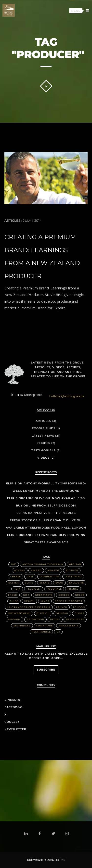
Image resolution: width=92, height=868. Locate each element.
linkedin (27, 835)
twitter (54, 835)
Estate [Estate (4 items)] (45, 583)
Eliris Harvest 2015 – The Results (46, 513)
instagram (68, 834)
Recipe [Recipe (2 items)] (55, 619)
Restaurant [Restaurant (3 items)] (75, 619)
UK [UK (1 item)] (58, 632)
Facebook (13, 707)
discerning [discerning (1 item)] (73, 577)
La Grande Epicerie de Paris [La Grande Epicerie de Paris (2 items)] (29, 607)
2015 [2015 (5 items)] (14, 564)
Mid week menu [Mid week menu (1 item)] (19, 613)
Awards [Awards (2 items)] (53, 570)
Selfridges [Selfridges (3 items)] (22, 626)
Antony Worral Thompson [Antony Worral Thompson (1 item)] (43, 564)
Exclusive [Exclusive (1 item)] (77, 583)
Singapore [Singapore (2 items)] (45, 626)
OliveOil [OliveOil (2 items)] (62, 613)
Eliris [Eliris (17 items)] (29, 583)
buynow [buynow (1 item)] (72, 570)
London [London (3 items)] (79, 607)
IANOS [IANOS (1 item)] (45, 601)
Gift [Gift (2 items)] (26, 595)
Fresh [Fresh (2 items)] (13, 595)
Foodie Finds (44, 428)
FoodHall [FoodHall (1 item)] (54, 589)
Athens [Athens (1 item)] (20, 570)
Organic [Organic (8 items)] (14, 619)
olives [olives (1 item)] (79, 613)
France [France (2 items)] (73, 589)
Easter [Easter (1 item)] (14, 583)
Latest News (43, 436)
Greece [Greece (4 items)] (64, 595)
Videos (43, 458)
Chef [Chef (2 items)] (30, 577)
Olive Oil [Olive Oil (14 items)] (43, 613)
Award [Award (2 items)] (36, 570)
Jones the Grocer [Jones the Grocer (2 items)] (69, 601)
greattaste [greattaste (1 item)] (44, 595)
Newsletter (15, 729)
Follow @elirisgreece (67, 396)
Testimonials (44, 450)
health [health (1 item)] (29, 601)
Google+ (12, 722)
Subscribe (46, 670)
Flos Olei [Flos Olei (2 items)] (34, 589)
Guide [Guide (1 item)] (14, 601)
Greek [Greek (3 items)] (80, 595)
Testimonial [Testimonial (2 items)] (41, 632)
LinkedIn (12, 700)
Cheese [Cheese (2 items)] (16, 577)
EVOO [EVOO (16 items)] (59, 583)
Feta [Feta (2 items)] (17, 589)
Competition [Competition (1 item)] (49, 577)
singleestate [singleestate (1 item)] (69, 626)
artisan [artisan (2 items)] (75, 564)
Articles (12, 220)
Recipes (43, 443)
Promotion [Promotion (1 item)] (35, 619)
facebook (41, 834)
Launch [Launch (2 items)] (62, 607)
